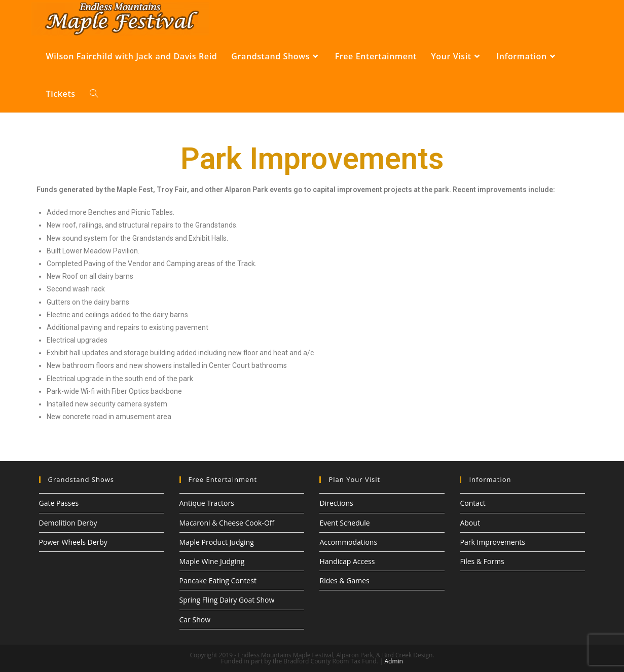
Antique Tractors (207, 503)
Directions (336, 503)
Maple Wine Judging (212, 561)
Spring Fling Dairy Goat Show (227, 600)
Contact (472, 503)
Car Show (195, 620)
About (470, 523)
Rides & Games (344, 581)
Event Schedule (344, 523)
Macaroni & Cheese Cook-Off (227, 523)
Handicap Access (347, 561)
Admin (393, 661)
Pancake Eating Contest (218, 581)
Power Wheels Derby (73, 542)
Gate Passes (59, 503)
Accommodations (348, 542)
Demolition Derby (68, 523)
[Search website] (94, 94)
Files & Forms (482, 561)
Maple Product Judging (217, 542)
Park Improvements (492, 542)
